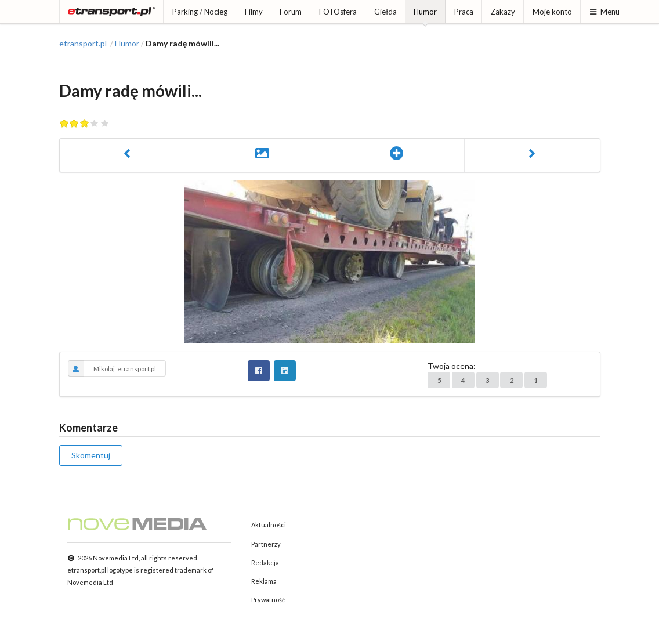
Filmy (254, 12)
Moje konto (552, 12)
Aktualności (269, 525)
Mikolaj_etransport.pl (112, 368)
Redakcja (265, 562)
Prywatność (268, 600)
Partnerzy (266, 544)
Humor (425, 12)
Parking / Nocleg (200, 12)
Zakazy (503, 12)
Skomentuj (91, 455)
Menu (604, 12)
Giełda (385, 12)
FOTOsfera (338, 12)
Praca (464, 12)
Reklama (264, 581)
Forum (291, 12)
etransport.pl (83, 44)
